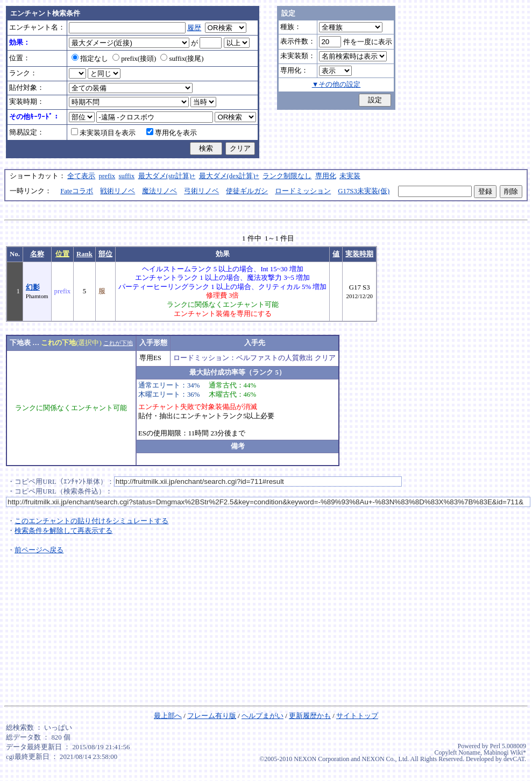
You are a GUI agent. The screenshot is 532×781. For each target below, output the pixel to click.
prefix (107, 176)
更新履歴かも (310, 716)
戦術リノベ (118, 191)
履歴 (194, 28)
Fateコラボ (77, 191)
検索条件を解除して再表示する (63, 531)
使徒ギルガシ (247, 191)
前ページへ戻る (39, 550)
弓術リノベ (201, 191)
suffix (127, 176)
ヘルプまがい (263, 716)
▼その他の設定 (336, 85)
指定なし (90, 59)
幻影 (33, 287)
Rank (84, 254)
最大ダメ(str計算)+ (167, 176)
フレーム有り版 (212, 716)
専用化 (326, 176)
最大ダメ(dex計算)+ (229, 176)
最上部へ (168, 716)
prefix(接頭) (134, 59)
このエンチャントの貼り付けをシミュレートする (91, 521)
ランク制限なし (287, 176)
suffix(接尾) (182, 59)
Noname (469, 752)
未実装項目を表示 (103, 133)
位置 (62, 254)
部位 (105, 254)
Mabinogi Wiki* (505, 752)
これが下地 (118, 343)
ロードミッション (303, 191)
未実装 (350, 176)
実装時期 (359, 254)
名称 (37, 254)
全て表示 (81, 176)
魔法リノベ (159, 191)
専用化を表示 (172, 133)
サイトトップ (357, 716)
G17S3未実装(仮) (364, 191)
